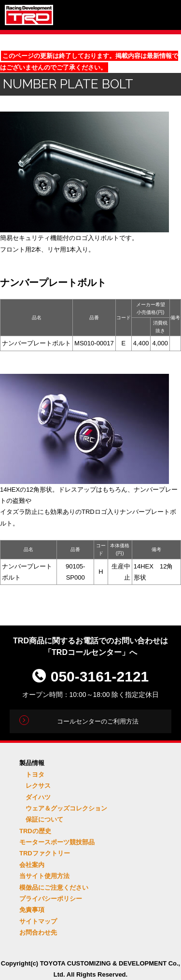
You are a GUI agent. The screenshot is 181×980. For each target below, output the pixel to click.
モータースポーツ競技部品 (57, 842)
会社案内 (32, 865)
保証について (44, 819)
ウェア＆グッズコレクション (66, 808)
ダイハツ (38, 797)
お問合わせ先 (38, 932)
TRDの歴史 (35, 831)
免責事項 (32, 910)
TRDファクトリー (45, 853)
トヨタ (35, 774)
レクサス (38, 786)
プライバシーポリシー (51, 899)
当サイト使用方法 (44, 876)
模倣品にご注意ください (54, 888)
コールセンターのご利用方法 (98, 721)
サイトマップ (38, 921)
